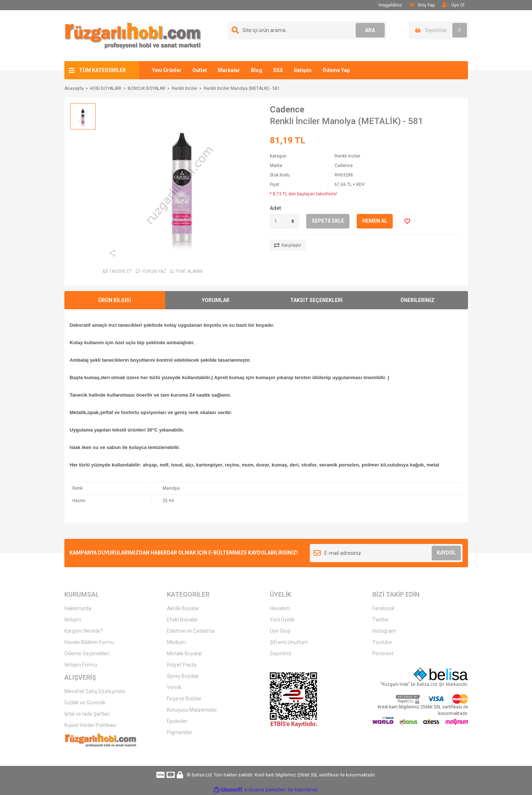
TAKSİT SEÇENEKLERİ (316, 300)
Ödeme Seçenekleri (87, 653)
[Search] (307, 30)
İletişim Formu (81, 665)
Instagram (384, 631)
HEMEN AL (375, 221)
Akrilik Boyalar (183, 608)
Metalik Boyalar (185, 653)
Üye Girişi (280, 631)
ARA (370, 30)
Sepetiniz (281, 653)
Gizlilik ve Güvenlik (85, 703)
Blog (257, 70)
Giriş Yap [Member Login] (422, 5)
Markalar (229, 70)
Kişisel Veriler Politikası (90, 725)
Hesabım (280, 608)
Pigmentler (180, 732)
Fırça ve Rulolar (184, 699)
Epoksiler (177, 721)
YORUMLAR (216, 300)
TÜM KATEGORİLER (102, 70)
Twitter (381, 620)
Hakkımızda (78, 608)
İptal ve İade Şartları (87, 714)
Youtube (382, 642)
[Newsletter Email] (386, 553)
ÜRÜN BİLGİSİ (115, 300)
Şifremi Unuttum (289, 642)
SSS (278, 70)
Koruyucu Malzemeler (192, 710)
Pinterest (383, 653)
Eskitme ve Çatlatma (191, 631)
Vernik (174, 687)
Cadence (287, 110)
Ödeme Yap (336, 70)
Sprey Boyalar (183, 676)
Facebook (383, 608)
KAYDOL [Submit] (446, 553)
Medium (176, 642)
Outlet (200, 70)
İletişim (303, 70)
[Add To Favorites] (407, 221)
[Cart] (439, 30)
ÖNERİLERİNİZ (417, 300)
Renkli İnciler (347, 156)
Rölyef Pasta (182, 665)
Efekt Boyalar (182, 620)
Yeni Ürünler (167, 70)
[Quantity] (284, 221)
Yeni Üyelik (282, 620)
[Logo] (133, 35)
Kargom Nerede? (84, 631)
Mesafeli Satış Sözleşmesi (95, 691)
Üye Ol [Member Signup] (453, 5)
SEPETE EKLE (328, 221)
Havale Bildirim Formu (89, 642)
